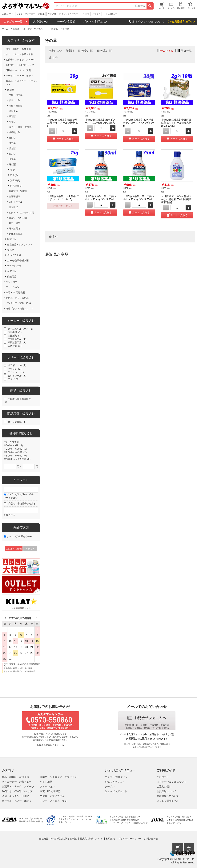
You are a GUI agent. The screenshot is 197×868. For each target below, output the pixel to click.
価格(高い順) (105, 51)
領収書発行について (168, 796)
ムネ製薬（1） (15, 346)
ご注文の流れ (164, 787)
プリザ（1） (14, 379)
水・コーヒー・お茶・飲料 (17, 782)
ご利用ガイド (164, 777)
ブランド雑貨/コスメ (95, 22)
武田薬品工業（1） (18, 343)
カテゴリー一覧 (13, 22)
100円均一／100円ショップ (17, 791)
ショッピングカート (116, 791)
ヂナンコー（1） (16, 372)
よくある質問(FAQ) (167, 801)
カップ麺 (52, 14)
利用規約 (110, 839)
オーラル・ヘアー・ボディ (17, 801)
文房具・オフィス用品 (52, 796)
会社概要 (44, 839)
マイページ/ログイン (116, 777)
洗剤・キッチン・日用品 (16, 796)
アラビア (96, 14)
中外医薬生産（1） (18, 339)
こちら (56, 745)
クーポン (110, 787)
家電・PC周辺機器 (50, 791)
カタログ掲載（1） (18, 422)
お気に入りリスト (115, 782)
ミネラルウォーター (26, 14)
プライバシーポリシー (130, 839)
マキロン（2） (15, 369)
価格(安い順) (85, 51)
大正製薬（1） (15, 336)
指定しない (55, 51)
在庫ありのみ (25, 536)
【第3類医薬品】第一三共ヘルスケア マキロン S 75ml (139, 198)
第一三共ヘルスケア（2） (21, 329)
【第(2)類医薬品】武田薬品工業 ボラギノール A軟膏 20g (63, 123)
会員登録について (167, 791)
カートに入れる (65, 139)
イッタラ (85, 14)
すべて (10, 494)
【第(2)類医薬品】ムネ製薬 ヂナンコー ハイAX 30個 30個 (138, 123)
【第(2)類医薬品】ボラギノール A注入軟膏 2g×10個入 (100, 121)
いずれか (23, 494)
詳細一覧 (186, 51)
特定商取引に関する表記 (64, 839)
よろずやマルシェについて (171, 782)
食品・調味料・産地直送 (16, 777)
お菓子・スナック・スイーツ (18, 787)
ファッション (47, 787)
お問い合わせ (151, 839)
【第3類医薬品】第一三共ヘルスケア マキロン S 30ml (101, 198)
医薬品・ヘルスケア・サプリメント (60, 777)
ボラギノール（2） (18, 365)
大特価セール (41, 22)
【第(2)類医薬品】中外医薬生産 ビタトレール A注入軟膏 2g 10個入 (176, 123)
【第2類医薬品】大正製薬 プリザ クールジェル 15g (63, 198)
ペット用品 (46, 782)
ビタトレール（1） (18, 376)
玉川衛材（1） (15, 332)
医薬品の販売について (91, 839)
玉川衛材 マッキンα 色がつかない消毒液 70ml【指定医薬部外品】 (176, 199)
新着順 (70, 51)
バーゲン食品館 (66, 22)
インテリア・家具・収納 (53, 801)
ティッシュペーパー (68, 14)
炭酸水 (41, 14)
